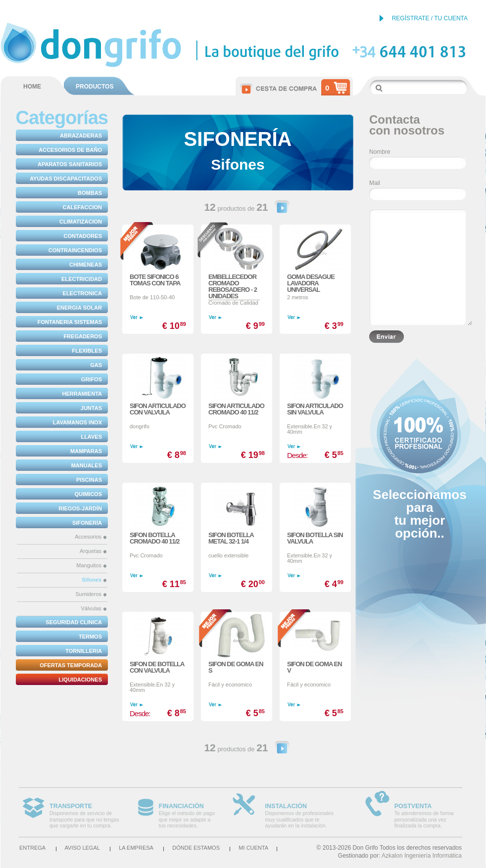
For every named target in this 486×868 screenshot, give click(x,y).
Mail (375, 183)
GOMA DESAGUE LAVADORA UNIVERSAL (311, 283)
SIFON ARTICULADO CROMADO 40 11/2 (236, 409)
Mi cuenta (253, 848)
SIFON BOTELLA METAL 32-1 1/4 (231, 538)
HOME (32, 87)
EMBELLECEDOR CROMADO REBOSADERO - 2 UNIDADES (233, 286)
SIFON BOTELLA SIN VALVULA (315, 538)
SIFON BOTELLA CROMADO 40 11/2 (155, 538)
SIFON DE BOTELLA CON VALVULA (157, 667)
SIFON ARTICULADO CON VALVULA (158, 409)
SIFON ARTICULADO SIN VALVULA (315, 409)
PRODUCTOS (95, 87)
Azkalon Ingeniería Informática (422, 856)
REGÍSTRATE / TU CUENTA (430, 18)
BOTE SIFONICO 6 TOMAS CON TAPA (155, 280)
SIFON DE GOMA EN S (236, 667)
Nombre (380, 152)
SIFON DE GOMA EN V (315, 667)
